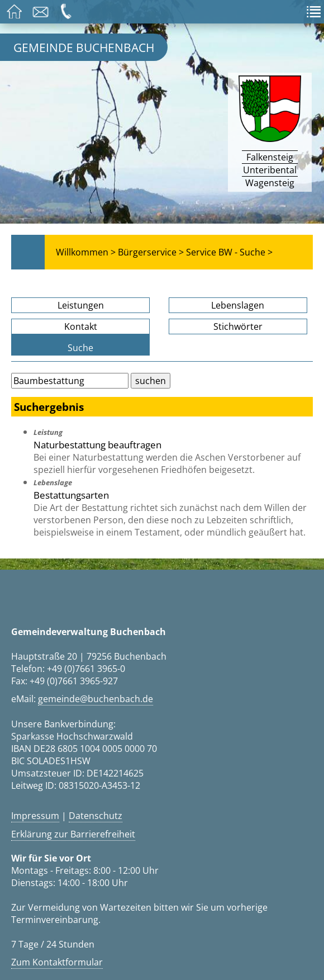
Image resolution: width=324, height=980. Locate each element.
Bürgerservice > (151, 252)
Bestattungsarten (71, 495)
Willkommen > (86, 252)
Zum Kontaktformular (57, 962)
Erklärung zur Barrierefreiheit (73, 834)
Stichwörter (238, 326)
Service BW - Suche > (229, 252)
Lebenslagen (238, 305)
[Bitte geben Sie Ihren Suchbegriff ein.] (70, 381)
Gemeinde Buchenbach (84, 47)
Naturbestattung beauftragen (97, 444)
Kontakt (81, 326)
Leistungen (81, 305)
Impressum (35, 816)
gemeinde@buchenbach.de (96, 699)
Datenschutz (96, 816)
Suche (80, 348)
